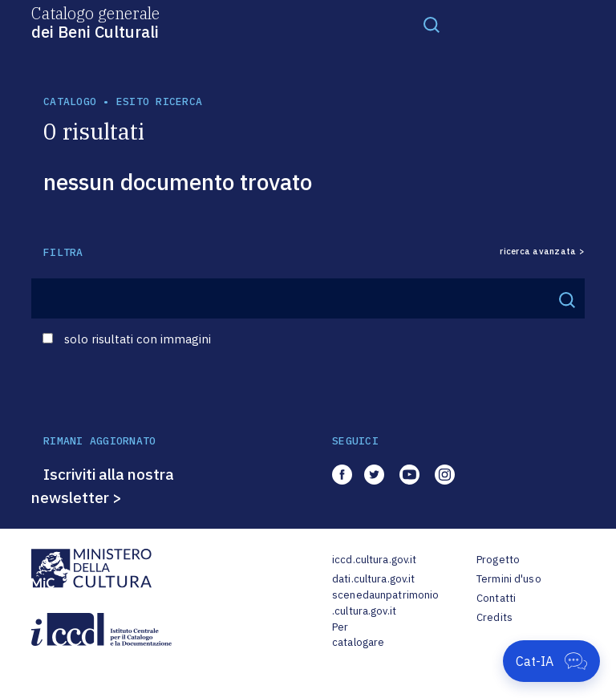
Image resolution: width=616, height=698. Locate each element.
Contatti (496, 598)
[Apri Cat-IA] (551, 661)
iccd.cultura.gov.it (374, 560)
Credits (494, 617)
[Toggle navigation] (432, 24)
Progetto (498, 560)
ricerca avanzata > (542, 252)
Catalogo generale (95, 22)
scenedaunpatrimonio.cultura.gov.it (385, 603)
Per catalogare (358, 635)
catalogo (70, 101)
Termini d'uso (509, 579)
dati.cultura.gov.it (373, 579)
